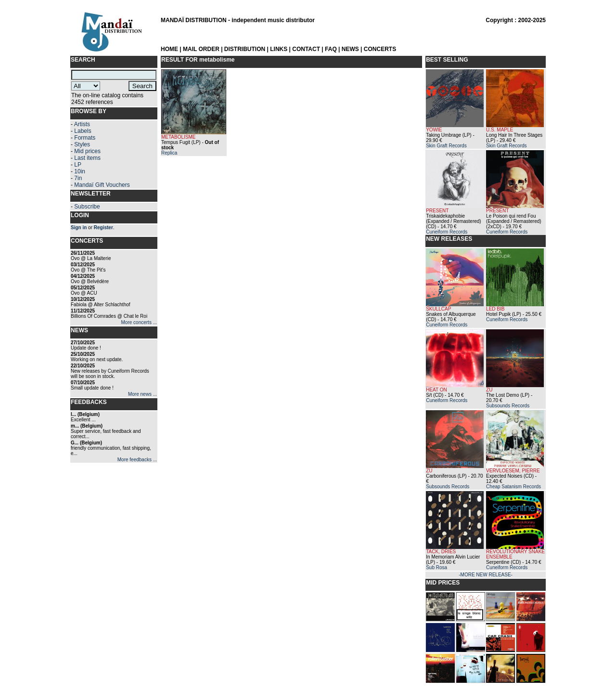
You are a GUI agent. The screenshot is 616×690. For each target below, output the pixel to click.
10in (80, 171)
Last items (87, 158)
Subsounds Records (508, 406)
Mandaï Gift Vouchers (102, 185)
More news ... (142, 394)
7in (78, 178)
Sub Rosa (436, 567)
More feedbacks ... (137, 460)
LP (78, 165)
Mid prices (87, 151)
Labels (83, 131)
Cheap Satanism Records (513, 487)
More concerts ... (139, 322)
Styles (82, 144)
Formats (85, 138)
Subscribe (87, 207)
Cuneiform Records (447, 232)
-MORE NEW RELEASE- (486, 575)
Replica (169, 153)
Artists (82, 124)
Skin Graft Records (446, 146)
